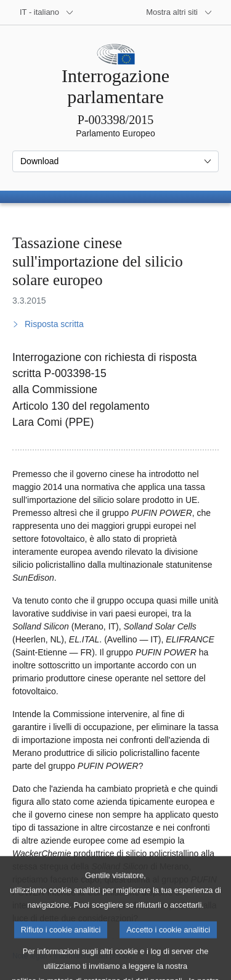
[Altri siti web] (179, 12)
